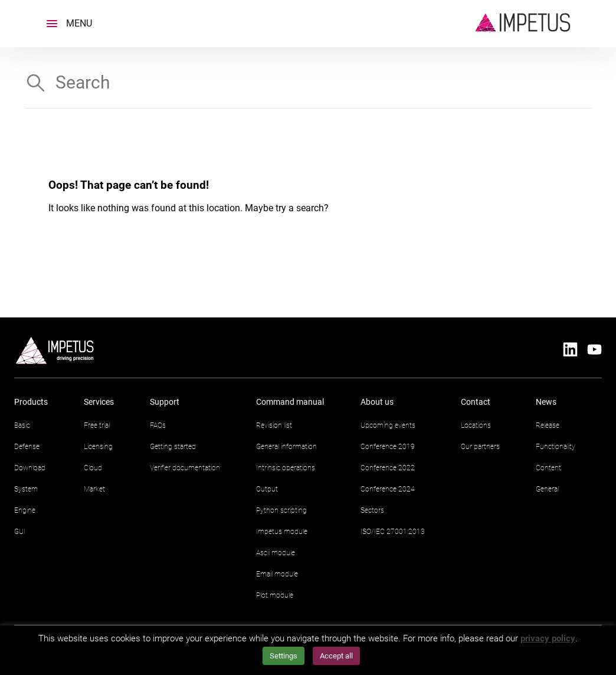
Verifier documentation (185, 468)
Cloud (93, 468)
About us (377, 402)
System (26, 489)
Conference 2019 (388, 447)
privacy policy (548, 638)
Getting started (173, 447)
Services (99, 402)
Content (548, 468)
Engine (25, 510)
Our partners (480, 447)
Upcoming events (388, 425)
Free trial (97, 425)
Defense (27, 447)
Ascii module (276, 553)
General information (286, 447)
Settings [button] (284, 656)
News (546, 402)
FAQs (158, 425)
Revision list (274, 425)
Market (94, 489)
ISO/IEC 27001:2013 (393, 532)
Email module (277, 574)
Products (31, 402)
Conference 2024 (388, 489)
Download (30, 468)
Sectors (372, 510)
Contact (476, 402)
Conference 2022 (388, 468)
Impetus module (282, 532)
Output (267, 489)
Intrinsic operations (286, 468)
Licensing (98, 447)
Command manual (290, 402)
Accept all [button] (336, 656)
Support (165, 402)
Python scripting (281, 510)
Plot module (275, 595)
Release (548, 425)
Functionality (556, 447)
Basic (22, 425)
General (547, 489)
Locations (476, 425)
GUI (20, 532)
